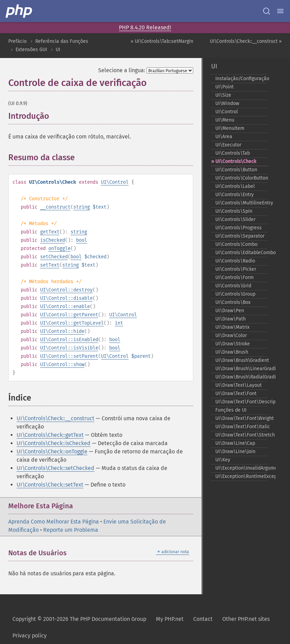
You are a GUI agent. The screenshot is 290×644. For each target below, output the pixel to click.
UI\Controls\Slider (235, 219)
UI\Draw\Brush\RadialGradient (241, 377)
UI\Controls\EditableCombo (241, 253)
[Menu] (280, 11)
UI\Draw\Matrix (232, 327)
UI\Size (223, 95)
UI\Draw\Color (231, 335)
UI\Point (224, 87)
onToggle (59, 248)
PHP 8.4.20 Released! (145, 27)
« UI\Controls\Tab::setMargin (162, 41)
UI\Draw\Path (231, 319)
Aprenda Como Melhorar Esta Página (54, 522)
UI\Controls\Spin (234, 211)
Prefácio (17, 41)
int (119, 323)
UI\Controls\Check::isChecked (54, 443)
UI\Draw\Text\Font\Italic (241, 427)
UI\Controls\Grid (233, 286)
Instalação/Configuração (241, 79)
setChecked (54, 257)
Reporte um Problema (71, 530)
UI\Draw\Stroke (233, 344)
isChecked (53, 240)
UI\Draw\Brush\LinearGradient (241, 369)
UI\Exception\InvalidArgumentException (241, 468)
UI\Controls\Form (235, 277)
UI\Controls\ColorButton (241, 178)
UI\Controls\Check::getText (50, 435)
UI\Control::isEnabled (69, 340)
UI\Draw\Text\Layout (238, 385)
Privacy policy (30, 636)
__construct (55, 207)
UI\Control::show (62, 364)
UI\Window (227, 103)
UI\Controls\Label (235, 186)
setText (50, 265)
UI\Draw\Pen (230, 311)
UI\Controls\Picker (236, 269)
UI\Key (223, 460)
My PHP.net (170, 619)
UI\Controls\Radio (235, 261)
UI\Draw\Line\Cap (235, 443)
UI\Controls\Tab (233, 153)
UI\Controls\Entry (235, 195)
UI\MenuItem (230, 128)
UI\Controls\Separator (240, 236)
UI (58, 50)
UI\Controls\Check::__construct (55, 418)
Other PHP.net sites (246, 619)
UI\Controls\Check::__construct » (246, 41)
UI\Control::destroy (66, 290)
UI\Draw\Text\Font (236, 393)
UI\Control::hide (62, 331)
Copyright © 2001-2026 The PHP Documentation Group (79, 619)
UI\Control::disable (66, 298)
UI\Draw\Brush (232, 352)
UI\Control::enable (65, 306)
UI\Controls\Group (235, 294)
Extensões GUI (31, 50)
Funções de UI (231, 410)
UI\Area (224, 137)
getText (50, 232)
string (82, 207)
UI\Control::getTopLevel (72, 323)
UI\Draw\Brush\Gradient (241, 360)
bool (82, 240)
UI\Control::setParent (69, 356)
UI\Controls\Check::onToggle (52, 451)
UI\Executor (228, 145)
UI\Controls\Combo (236, 244)
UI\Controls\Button (236, 170)
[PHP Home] (19, 11)
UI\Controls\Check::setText (50, 485)
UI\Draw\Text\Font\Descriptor (241, 402)
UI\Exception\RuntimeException (241, 476)
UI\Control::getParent (69, 315)
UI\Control (115, 182)
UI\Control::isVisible (69, 348)
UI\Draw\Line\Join (235, 451)
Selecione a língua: (122, 70)
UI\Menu (225, 120)
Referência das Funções (62, 41)
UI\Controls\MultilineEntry (241, 203)
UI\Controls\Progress (238, 228)
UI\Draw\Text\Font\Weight (241, 418)
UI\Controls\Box (233, 302)
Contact (203, 619)
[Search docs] (266, 11)
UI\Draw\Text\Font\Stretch (241, 435)
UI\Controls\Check (236, 161)
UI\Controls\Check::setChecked (55, 468)
